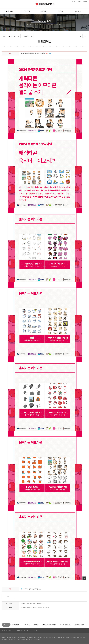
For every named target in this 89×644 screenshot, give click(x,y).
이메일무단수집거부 (23, 631)
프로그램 (43, 11)
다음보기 (6, 625)
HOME (74, 2)
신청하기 (61, 11)
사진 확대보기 (84, 578)
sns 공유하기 (80, 36)
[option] (19, 625)
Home (2, 35)
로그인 (79, 2)
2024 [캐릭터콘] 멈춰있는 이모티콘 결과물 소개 (33, 603)
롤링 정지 (8, 625)
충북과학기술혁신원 (71, 625)
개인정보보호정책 (7, 631)
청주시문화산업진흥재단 (54, 625)
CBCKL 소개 (9, 11)
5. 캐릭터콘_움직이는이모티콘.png (31, 589)
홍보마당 (78, 11)
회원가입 (85, 2)
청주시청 (40, 625)
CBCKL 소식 (26, 11)
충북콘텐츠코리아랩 (35, 3)
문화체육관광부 (19, 625)
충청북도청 (30, 625)
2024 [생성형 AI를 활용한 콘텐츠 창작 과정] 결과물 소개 (35, 608)
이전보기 (4, 625)
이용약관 (37, 631)
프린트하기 (85, 36)
